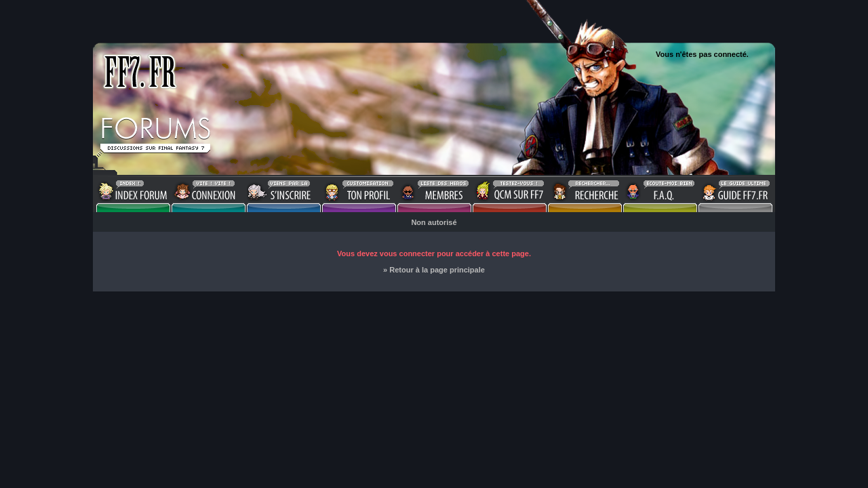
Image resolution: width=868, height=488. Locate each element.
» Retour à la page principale (434, 270)
